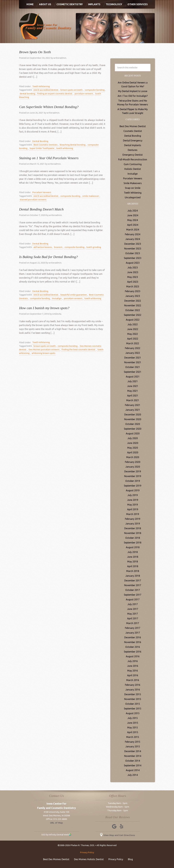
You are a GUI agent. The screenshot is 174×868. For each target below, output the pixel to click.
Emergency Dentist (133, 155)
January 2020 (133, 467)
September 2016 (133, 652)
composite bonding (91, 90)
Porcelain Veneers (41, 192)
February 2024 (133, 234)
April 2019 (133, 509)
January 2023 (133, 296)
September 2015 (133, 709)
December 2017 (133, 580)
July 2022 (133, 324)
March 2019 (133, 514)
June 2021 (133, 386)
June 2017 (133, 609)
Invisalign (54, 298)
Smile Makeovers (133, 183)
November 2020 (133, 419)
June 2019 (133, 500)
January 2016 (133, 690)
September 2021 (133, 372)
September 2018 (133, 543)
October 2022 (133, 310)
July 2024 (133, 211)
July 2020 (133, 438)
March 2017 (133, 623)
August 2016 (133, 656)
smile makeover (87, 196)
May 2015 (133, 728)
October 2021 (133, 367)
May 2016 (133, 671)
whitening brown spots (42, 353)
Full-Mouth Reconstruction (133, 159)
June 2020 (133, 443)
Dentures (133, 150)
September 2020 (133, 429)
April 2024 (133, 225)
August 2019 (133, 490)
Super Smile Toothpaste (31, 148)
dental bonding (27, 94)
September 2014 (133, 765)
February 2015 (133, 742)
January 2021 (133, 410)
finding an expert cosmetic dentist (53, 94)
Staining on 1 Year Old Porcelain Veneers (49, 158)
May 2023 (133, 277)
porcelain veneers (81, 94)
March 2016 (133, 680)
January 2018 (133, 576)
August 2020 (133, 433)
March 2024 (133, 230)
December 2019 (133, 471)
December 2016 (133, 637)
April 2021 (133, 396)
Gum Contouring (133, 164)
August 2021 (133, 377)
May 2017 (133, 614)
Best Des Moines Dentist (133, 126)
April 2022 (133, 339)
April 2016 (133, 675)
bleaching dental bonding (71, 145)
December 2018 (133, 528)
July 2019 (133, 495)
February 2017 (133, 628)
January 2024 (133, 239)
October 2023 (133, 253)
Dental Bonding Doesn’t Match (41, 209)
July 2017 (133, 604)
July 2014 (133, 775)
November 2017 (133, 585)
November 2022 (133, 305)
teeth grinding (89, 247)
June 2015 (133, 723)
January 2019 (133, 524)
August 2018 (133, 547)
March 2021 (133, 400)
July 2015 (133, 718)
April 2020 (133, 452)
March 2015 (133, 737)
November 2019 (133, 476)
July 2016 (133, 661)
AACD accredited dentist (45, 90)
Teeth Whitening (40, 86)
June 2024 (133, 215)
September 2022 (133, 315)
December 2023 (133, 244)
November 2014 (133, 756)
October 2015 (133, 704)
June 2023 (133, 272)
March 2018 (133, 571)
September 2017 (133, 595)
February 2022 (133, 348)
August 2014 (133, 770)
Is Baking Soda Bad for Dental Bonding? (48, 257)
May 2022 (133, 334)
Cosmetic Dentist (133, 131)
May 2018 (133, 562)
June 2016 (133, 666)
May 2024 (133, 220)
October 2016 (133, 647)
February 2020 (133, 462)
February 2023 (133, 291)
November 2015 (133, 699)
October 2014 (133, 761)
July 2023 (133, 267)
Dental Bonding (39, 141)
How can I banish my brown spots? (44, 308)
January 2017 (133, 633)
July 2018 (133, 552)
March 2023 (133, 286)
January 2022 (133, 353)
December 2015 (133, 694)
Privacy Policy (87, 852)
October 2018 (133, 538)
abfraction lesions (42, 247)
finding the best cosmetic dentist (76, 350)
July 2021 (133, 381)
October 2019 (133, 481)
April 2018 (133, 566)
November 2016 (133, 642)
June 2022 (133, 329)
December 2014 (133, 751)
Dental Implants (133, 145)
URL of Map (56, 823)
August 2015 (133, 713)
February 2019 (133, 519)
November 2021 (133, 362)
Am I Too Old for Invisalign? (133, 96)
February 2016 (133, 685)
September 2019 (133, 486)
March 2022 (133, 343)
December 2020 (133, 415)
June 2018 (133, 557)
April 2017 (133, 618)
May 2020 (133, 448)
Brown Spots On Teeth (35, 52)
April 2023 (133, 282)
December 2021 (133, 358)
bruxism (56, 247)
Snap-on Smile (133, 188)
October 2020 (133, 424)
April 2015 (133, 732)
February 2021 (133, 405)
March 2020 (133, 457)
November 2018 (133, 533)
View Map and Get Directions (118, 835)
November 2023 (133, 249)
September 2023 (133, 258)
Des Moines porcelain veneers (43, 350)
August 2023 (133, 263)
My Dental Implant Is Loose (133, 91)
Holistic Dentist (133, 169)
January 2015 (133, 746)
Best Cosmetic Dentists (45, 145)
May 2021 (133, 391)
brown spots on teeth (70, 90)
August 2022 (133, 320)
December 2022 (133, 301)
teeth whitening (53, 148)
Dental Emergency (133, 140)
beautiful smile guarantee (72, 295)
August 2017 (133, 599)
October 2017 (133, 590)
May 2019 (133, 505)
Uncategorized (133, 197)
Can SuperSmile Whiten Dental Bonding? (49, 107)
